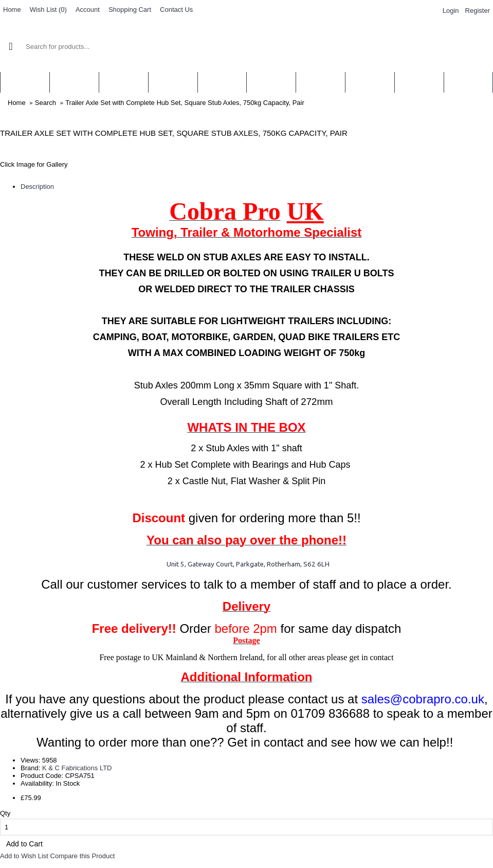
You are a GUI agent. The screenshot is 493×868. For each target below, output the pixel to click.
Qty (5, 813)
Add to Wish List (24, 856)
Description (37, 187)
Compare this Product (83, 856)
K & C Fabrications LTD (77, 768)
